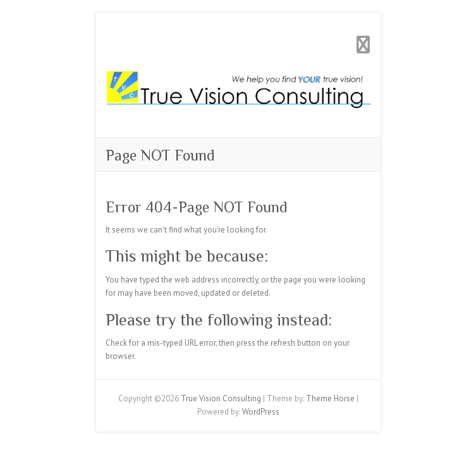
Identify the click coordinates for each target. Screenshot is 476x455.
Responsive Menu (363, 45)
